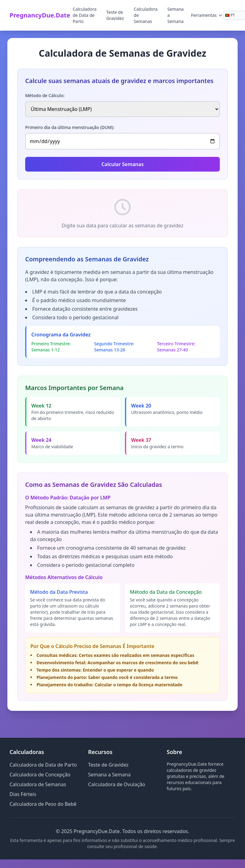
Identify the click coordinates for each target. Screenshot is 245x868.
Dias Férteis (23, 794)
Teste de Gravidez (115, 15)
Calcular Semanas (122, 164)
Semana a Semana (175, 15)
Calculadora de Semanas (146, 15)
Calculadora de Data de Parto (85, 15)
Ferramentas (207, 15)
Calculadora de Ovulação (117, 784)
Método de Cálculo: (45, 95)
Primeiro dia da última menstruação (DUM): (70, 127)
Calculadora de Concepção (40, 775)
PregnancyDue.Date (40, 15)
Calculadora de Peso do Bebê (43, 804)
